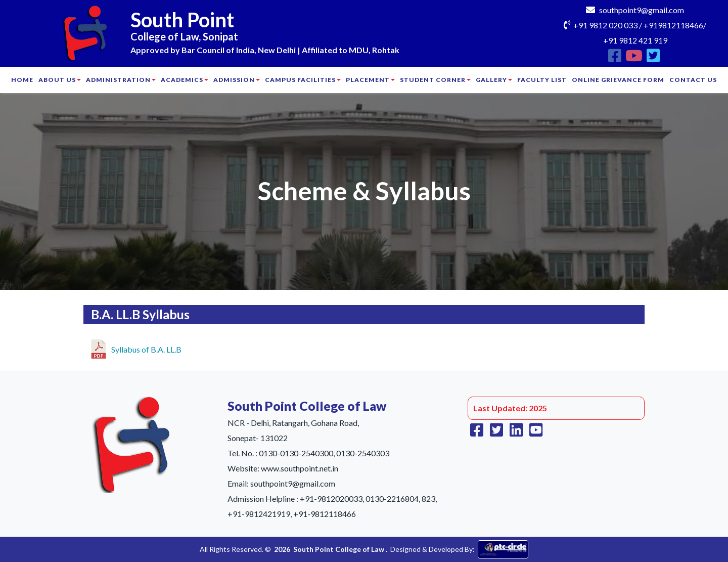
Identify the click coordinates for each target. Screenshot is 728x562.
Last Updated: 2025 (510, 408)
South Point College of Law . (340, 549)
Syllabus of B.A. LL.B (136, 348)
